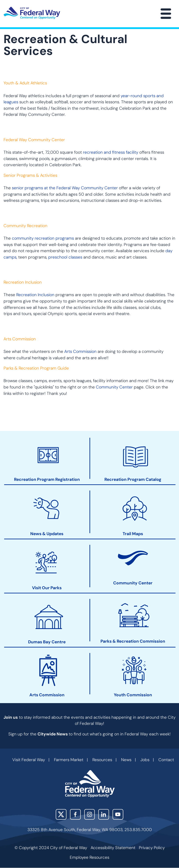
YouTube (118, 814)
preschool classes (65, 257)
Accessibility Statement (113, 848)
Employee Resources (89, 857)
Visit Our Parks (47, 588)
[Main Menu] (166, 14)
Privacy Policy (152, 848)
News (126, 760)
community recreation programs (43, 238)
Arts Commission (80, 351)
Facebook (75, 814)
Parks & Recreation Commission (133, 642)
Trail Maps (133, 534)
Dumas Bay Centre (47, 642)
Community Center (114, 387)
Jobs (145, 760)
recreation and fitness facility (111, 152)
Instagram (90, 814)
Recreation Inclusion (35, 295)
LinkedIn (104, 814)
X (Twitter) (61, 814)
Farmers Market (69, 760)
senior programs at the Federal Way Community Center (65, 188)
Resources (102, 760)
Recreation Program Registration (47, 480)
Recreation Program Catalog (133, 480)
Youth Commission (133, 695)
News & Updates (47, 534)
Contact (166, 760)
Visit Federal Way (29, 760)
